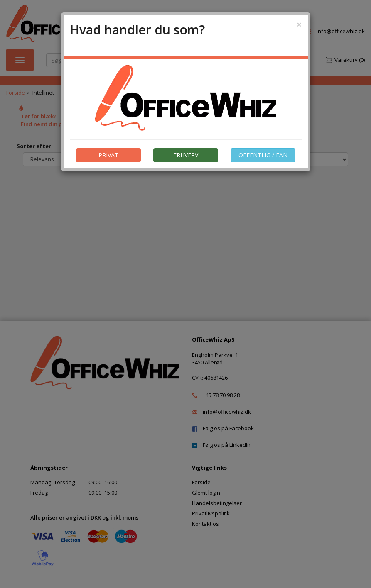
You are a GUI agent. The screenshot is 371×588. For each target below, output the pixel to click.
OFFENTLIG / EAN (263, 155)
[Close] (299, 25)
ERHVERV (186, 155)
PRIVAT (108, 155)
